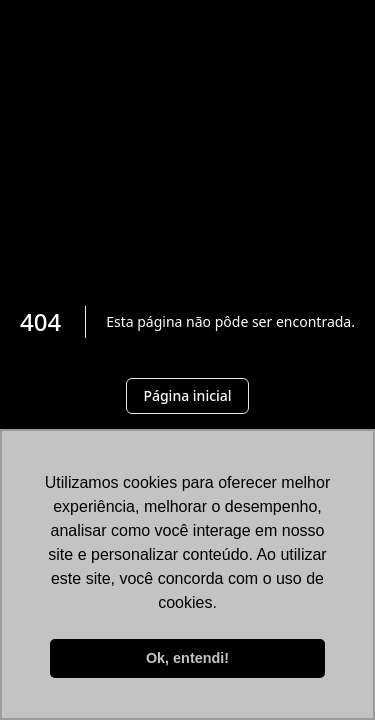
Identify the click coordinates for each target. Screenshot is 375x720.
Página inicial (187, 395)
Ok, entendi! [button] (187, 658)
